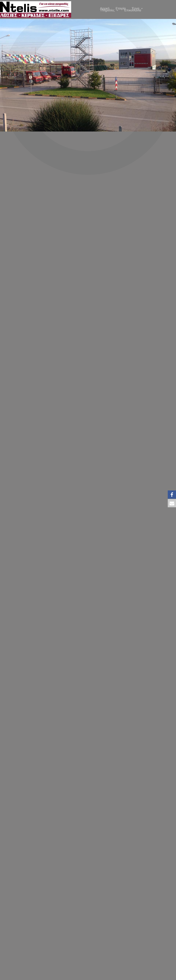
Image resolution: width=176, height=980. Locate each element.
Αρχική (105, 9)
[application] (141, 9)
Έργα (137, 9)
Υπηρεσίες (109, 10)
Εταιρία (121, 9)
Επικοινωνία (133, 10)
